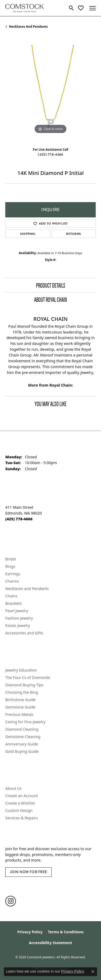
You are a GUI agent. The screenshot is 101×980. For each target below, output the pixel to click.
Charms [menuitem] (12, 581)
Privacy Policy (30, 932)
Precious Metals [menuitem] (19, 714)
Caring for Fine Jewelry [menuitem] (25, 722)
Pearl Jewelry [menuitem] (17, 611)
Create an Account (22, 796)
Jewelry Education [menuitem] (21, 670)
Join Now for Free (28, 872)
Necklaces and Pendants (28, 27)
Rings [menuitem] (10, 566)
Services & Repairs (22, 818)
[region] (50, 90)
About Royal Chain (50, 299)
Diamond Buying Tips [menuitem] (24, 685)
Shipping (28, 234)
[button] (72, 8)
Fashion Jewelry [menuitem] (19, 618)
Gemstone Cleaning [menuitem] (23, 737)
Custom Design (19, 810)
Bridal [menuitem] (11, 559)
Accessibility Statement (50, 943)
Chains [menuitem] (11, 596)
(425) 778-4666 (50, 154)
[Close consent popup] (93, 972)
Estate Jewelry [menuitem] (18, 625)
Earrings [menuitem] (13, 574)
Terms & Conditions (66, 932)
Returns (74, 234)
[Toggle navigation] (93, 8)
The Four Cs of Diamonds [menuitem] (28, 677)
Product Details (51, 285)
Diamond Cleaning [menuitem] (22, 729)
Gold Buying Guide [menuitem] (22, 751)
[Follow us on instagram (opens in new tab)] (11, 901)
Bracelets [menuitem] (13, 603)
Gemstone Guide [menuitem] (20, 707)
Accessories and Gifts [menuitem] (24, 633)
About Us (13, 788)
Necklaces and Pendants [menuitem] (27, 589)
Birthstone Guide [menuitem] (20, 700)
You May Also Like (50, 403)
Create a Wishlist (20, 803)
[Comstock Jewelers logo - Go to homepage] (24, 8)
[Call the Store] (19, 519)
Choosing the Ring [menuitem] (22, 692)
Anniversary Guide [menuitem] (22, 744)
